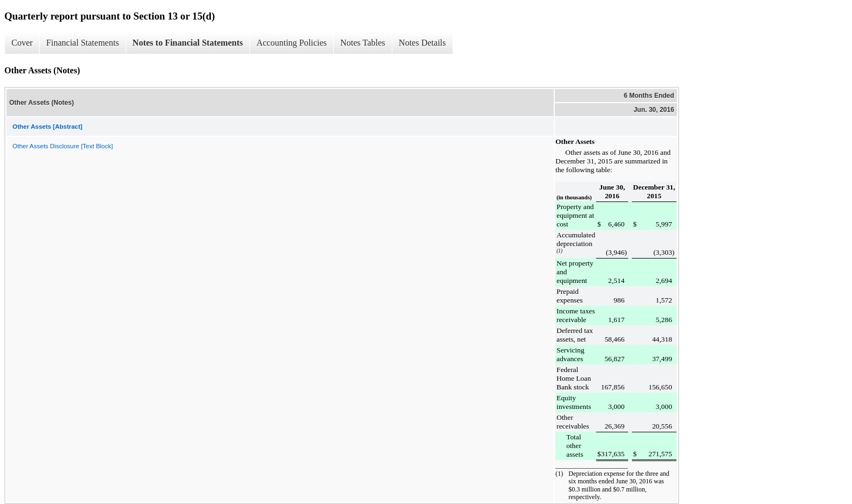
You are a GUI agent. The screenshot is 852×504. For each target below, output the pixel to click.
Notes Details (422, 43)
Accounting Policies (292, 43)
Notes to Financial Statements (188, 43)
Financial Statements (83, 43)
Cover (22, 43)
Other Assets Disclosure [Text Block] (63, 146)
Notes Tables (363, 43)
